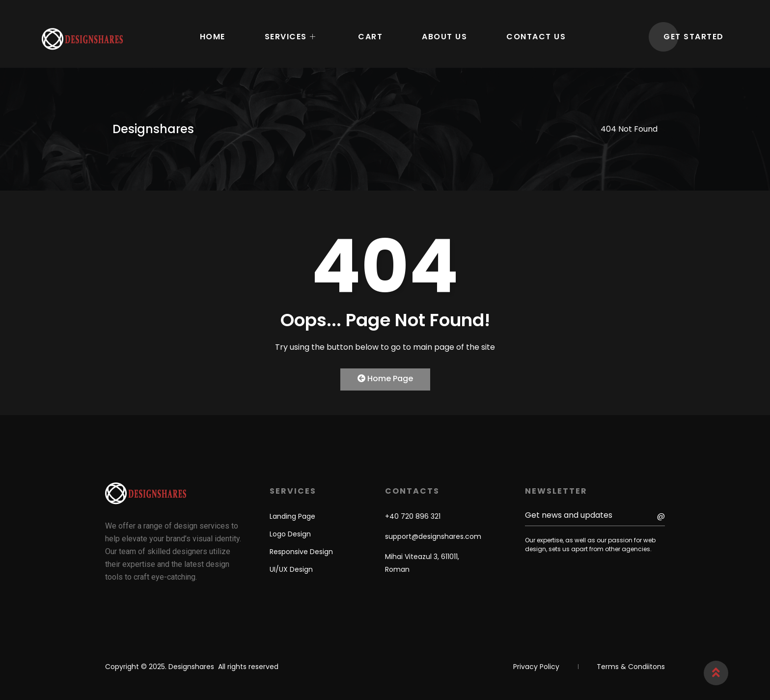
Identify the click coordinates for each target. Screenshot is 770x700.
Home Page (385, 378)
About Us (444, 37)
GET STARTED (694, 37)
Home (213, 37)
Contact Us (536, 37)
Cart (370, 37)
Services (290, 37)
